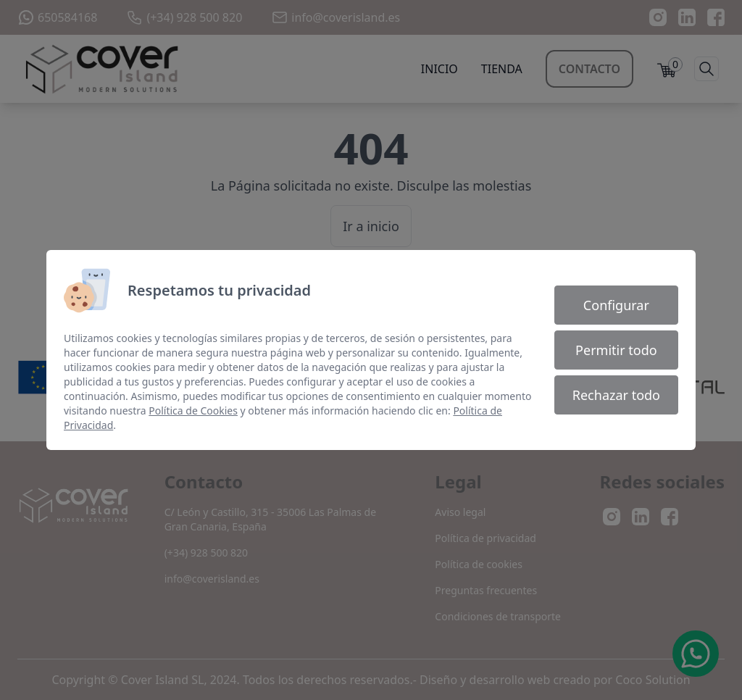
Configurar (616, 305)
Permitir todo (616, 350)
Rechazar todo (616, 395)
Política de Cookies (193, 411)
